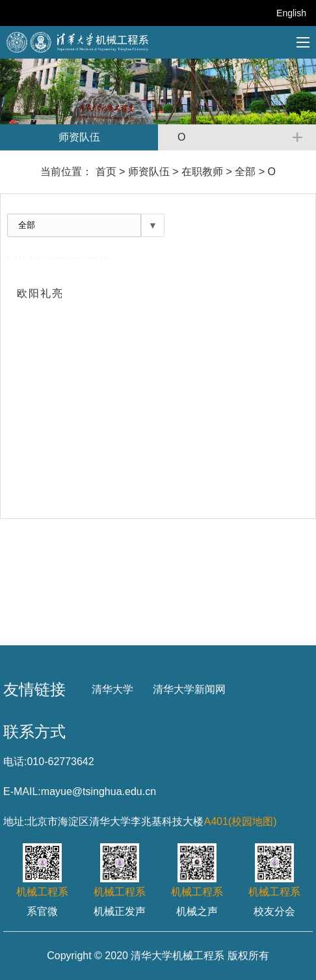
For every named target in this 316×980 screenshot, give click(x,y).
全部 (245, 172)
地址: (15, 821)
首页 (106, 172)
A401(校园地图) (240, 821)
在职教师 (202, 172)
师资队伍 (149, 172)
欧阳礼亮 (40, 293)
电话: (15, 762)
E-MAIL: (22, 791)
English (291, 13)
